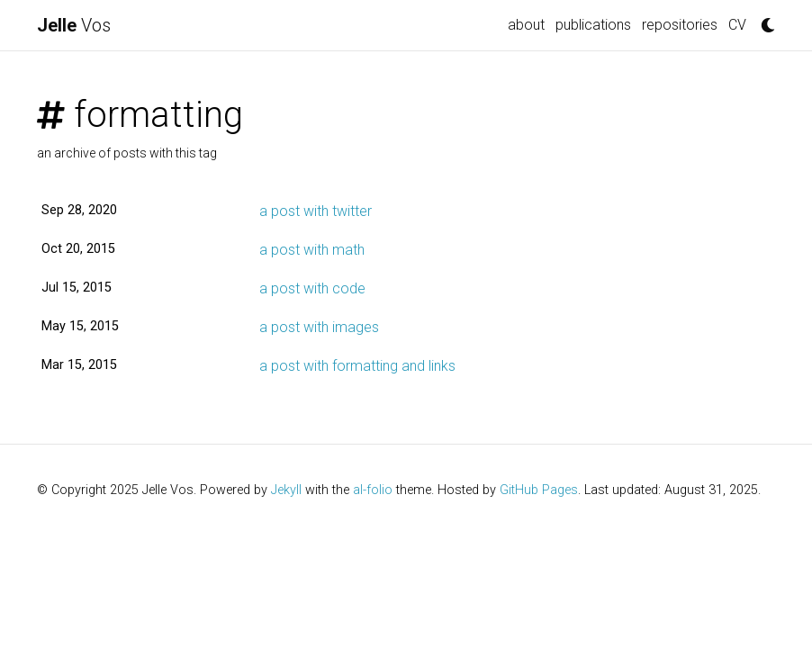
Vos (74, 25)
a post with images (319, 327)
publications (593, 25)
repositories (680, 25)
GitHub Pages (539, 490)
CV (737, 25)
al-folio (373, 490)
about (526, 25)
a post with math (312, 250)
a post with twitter (316, 211)
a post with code (312, 288)
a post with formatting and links (357, 366)
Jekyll (286, 490)
